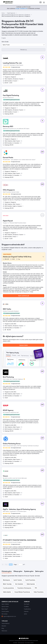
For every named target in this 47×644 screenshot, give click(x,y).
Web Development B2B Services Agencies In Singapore (16, 15)
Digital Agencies (11, 13)
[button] (24, 45)
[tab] (7, 571)
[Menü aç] (44, 2)
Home (3, 13)
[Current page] (20, 565)
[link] (41, 2)
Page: (15, 564)
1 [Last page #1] (25, 564)
